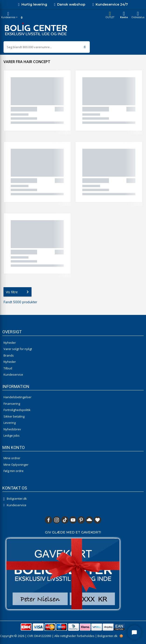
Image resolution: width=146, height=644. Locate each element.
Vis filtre (18, 292)
